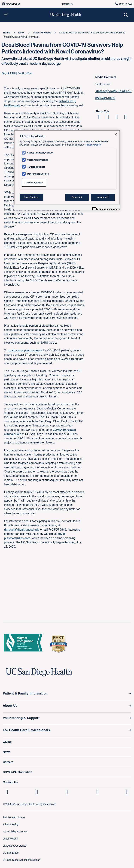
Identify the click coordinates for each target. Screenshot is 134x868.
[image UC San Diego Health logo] (66, 15)
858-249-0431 (105, 98)
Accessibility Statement (16, 832)
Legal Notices (10, 839)
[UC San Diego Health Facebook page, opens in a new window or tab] (67, 792)
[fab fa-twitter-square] (127, 792)
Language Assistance (15, 846)
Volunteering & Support (21, 718)
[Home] (7, 33)
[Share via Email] (125, 118)
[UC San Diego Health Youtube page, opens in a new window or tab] (97, 792)
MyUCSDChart (11, 4)
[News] (22, 33)
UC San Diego (11, 853)
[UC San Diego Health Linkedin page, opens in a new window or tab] (7, 792)
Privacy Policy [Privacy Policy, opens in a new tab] (93, 145)
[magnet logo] (23, 644)
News (7, 752)
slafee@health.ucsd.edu (113, 91)
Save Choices (31, 197)
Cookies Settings (34, 183)
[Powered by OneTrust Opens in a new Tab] (105, 208)
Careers (8, 762)
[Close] (116, 134)
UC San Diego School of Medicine (22, 860)
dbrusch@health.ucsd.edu (22, 530)
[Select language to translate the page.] (66, 4)
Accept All (103, 197)
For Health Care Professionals (26, 730)
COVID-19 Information (17, 772)
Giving (7, 742)
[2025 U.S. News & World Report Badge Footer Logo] (58, 644)
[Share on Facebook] (99, 118)
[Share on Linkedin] (117, 118)
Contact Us (10, 782)
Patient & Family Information (25, 693)
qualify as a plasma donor (25, 350)
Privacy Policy (10, 824)
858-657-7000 (124, 4)
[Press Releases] (42, 33)
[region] (67, 170)
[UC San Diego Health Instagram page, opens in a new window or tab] (37, 792)
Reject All (77, 197)
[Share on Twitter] (108, 118)
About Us (10, 706)
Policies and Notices (14, 817)
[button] (6, 15)
